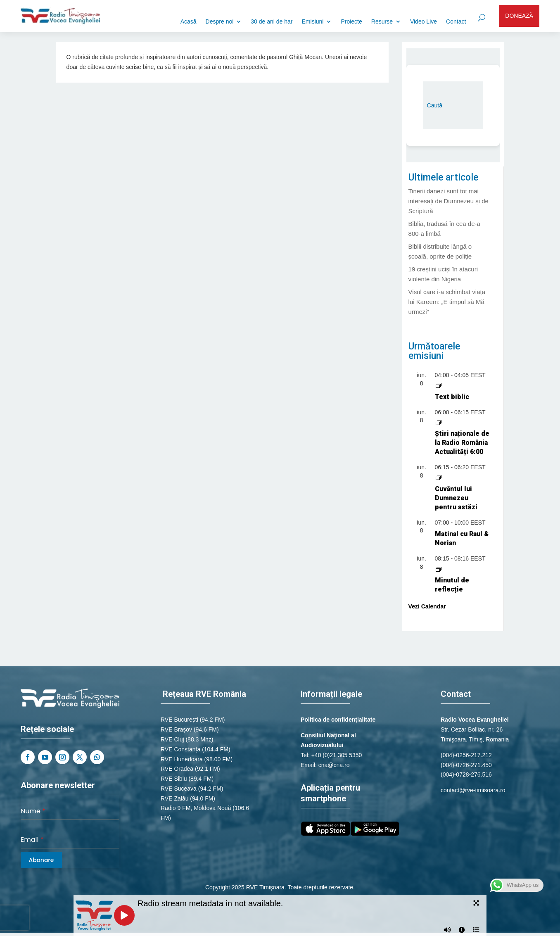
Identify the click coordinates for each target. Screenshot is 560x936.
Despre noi (220, 22)
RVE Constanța (180, 749)
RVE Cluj (172, 739)
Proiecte (351, 22)
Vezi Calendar (427, 606)
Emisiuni (313, 22)
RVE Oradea (177, 769)
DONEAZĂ (519, 16)
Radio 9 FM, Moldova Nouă (196, 808)
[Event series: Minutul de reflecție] (439, 568)
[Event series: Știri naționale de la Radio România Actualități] (439, 422)
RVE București (179, 720)
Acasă (189, 22)
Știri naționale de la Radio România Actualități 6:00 (462, 443)
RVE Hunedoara (182, 759)
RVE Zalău (174, 798)
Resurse (382, 22)
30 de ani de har (272, 22)
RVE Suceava (179, 789)
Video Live (424, 22)
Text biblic (452, 397)
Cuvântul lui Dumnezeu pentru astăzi (456, 498)
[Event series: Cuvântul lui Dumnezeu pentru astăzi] (439, 477)
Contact (456, 22)
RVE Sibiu (174, 779)
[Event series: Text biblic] (439, 385)
